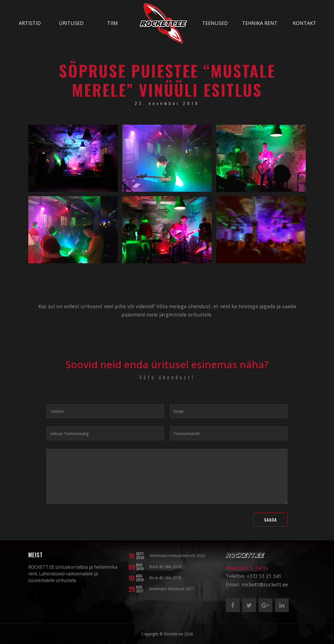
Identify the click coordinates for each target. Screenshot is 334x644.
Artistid (30, 23)
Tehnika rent (260, 23)
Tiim (112, 23)
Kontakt (304, 23)
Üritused (71, 23)
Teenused (215, 23)
